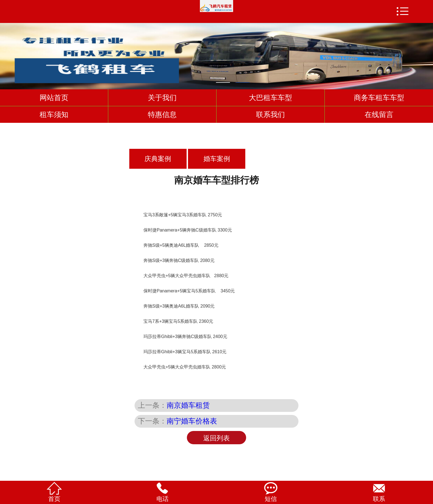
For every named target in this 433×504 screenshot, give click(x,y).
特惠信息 (162, 115)
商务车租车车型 (379, 98)
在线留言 (379, 115)
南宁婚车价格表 (192, 421)
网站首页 (54, 98)
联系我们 (270, 115)
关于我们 (162, 98)
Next (428, 54)
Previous (5, 54)
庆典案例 (158, 159)
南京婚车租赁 (188, 405)
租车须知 (54, 115)
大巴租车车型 (270, 98)
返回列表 (216, 438)
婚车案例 (217, 159)
